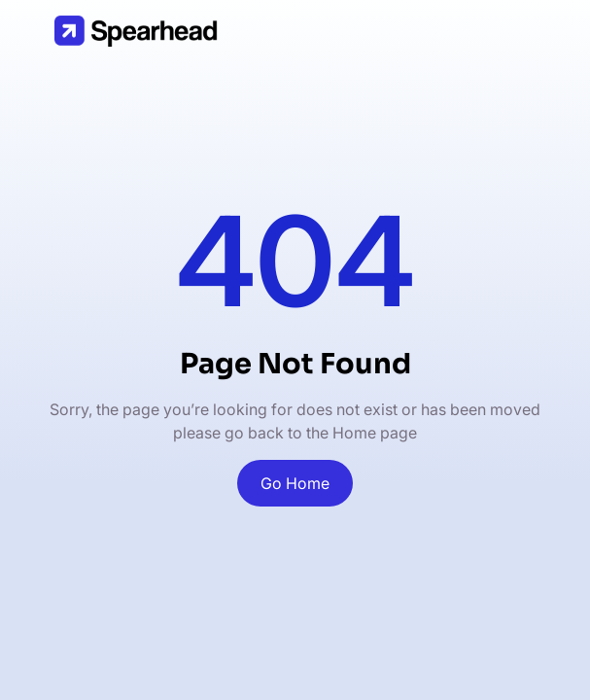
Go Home (295, 483)
